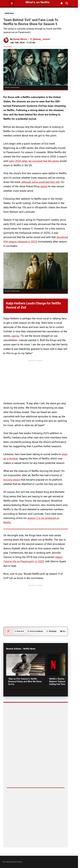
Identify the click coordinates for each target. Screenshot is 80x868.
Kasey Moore (20, 39)
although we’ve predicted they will (40, 182)
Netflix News (9, 13)
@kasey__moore (40, 39)
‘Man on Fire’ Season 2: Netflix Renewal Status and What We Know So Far (25, 681)
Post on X (19, 631)
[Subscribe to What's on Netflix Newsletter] (62, 3)
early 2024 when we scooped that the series (34, 161)
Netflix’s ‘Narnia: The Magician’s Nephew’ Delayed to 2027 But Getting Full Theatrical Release (64, 681)
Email (64, 631)
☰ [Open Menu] (12, 3)
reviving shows (12, 480)
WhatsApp (52, 631)
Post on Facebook (35, 631)
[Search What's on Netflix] (67, 3)
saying (15, 336)
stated (44, 186)
